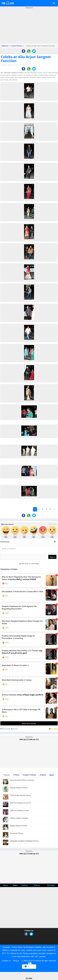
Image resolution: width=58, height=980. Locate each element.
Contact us (6, 961)
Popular (7, 775)
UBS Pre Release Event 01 (21, 803)
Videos (37, 885)
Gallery (25, 885)
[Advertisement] (29, 28)
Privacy (16, 961)
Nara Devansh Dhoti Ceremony (22, 780)
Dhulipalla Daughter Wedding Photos (24, 841)
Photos (16, 775)
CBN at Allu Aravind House (20, 795)
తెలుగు (52, 775)
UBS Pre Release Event (19, 811)
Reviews (51, 885)
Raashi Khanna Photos (19, 826)
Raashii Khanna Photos (19, 788)
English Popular (30, 775)
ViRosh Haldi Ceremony (19, 818)
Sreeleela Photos (17, 834)
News (6, 885)
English (43, 775)
